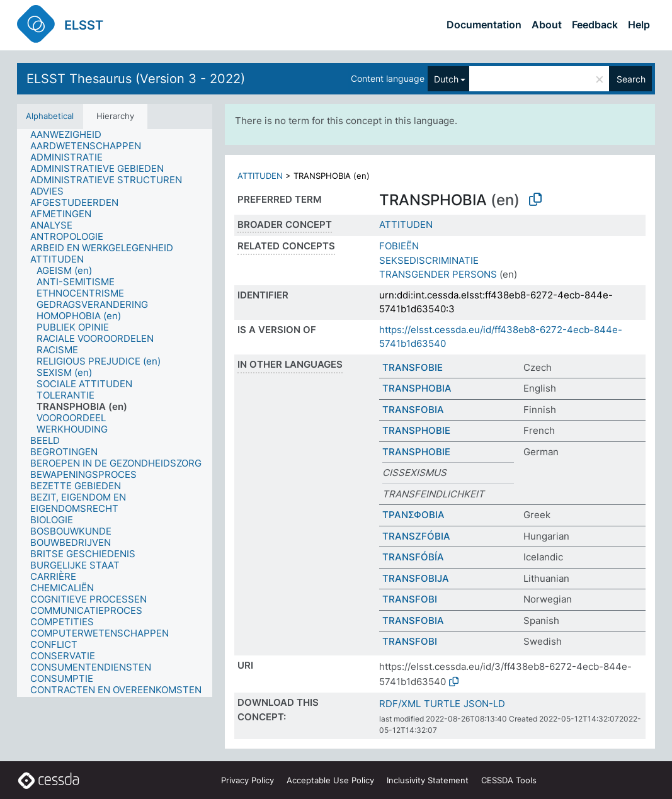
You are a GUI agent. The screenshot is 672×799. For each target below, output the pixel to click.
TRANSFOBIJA (416, 578)
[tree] (115, 413)
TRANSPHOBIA (417, 388)
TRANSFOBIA (413, 410)
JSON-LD (484, 704)
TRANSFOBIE (413, 367)
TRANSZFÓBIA (416, 536)
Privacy (248, 780)
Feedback (595, 25)
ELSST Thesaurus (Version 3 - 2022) (136, 79)
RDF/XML (400, 704)
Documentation (484, 25)
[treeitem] (71, 135)
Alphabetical (50, 116)
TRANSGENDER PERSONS (438, 274)
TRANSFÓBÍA (413, 557)
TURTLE (442, 704)
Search (631, 79)
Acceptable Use (330, 780)
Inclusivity (428, 780)
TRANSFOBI (410, 599)
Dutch (446, 79)
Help (639, 25)
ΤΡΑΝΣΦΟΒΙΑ (413, 515)
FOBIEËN (399, 246)
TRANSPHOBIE (416, 430)
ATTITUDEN (260, 176)
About (547, 25)
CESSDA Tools (509, 780)
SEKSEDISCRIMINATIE (429, 260)
